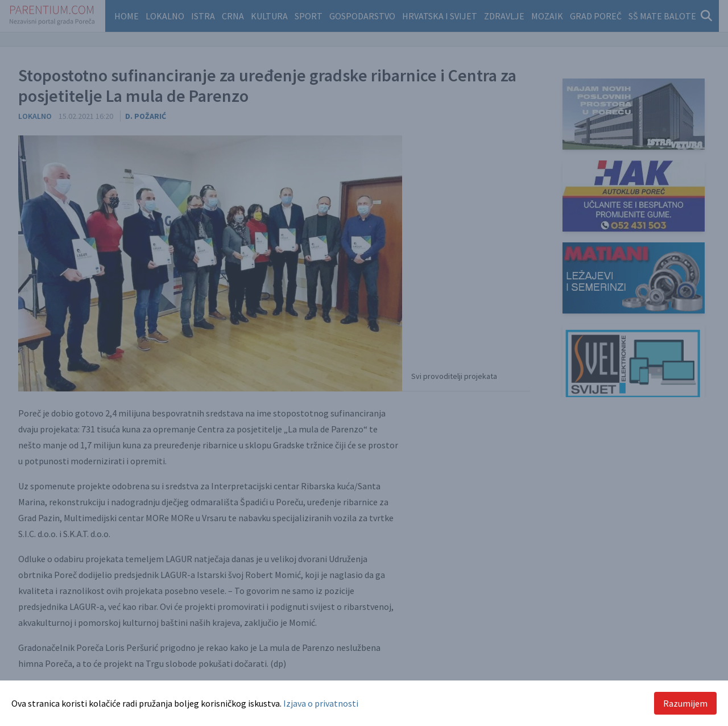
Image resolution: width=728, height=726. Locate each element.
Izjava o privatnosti (321, 703)
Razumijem (685, 703)
